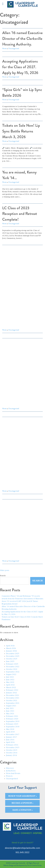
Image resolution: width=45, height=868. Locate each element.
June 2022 (10, 680)
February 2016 (12, 745)
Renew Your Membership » (22, 796)
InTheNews (11, 771)
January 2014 (11, 755)
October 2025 (12, 659)
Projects (9, 776)
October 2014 (12, 753)
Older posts (5, 570)
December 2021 (13, 695)
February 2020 (12, 719)
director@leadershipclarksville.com (23, 848)
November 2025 (13, 656)
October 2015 (12, 750)
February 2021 (12, 716)
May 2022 (10, 682)
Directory (10, 768)
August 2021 (11, 706)
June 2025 (10, 661)
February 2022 (12, 690)
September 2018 (13, 727)
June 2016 (10, 740)
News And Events (13, 774)
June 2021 (10, 711)
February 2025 (12, 664)
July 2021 (10, 708)
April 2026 (10, 646)
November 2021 (13, 698)
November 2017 (13, 735)
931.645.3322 (22, 852)
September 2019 (13, 722)
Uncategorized (12, 779)
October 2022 (12, 669)
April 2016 (10, 742)
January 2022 (11, 693)
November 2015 (13, 748)
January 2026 (11, 651)
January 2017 (11, 737)
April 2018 (10, 732)
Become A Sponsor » (22, 803)
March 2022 (11, 688)
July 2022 (10, 677)
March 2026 (11, 648)
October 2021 (12, 701)
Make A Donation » (22, 810)
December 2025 (13, 654)
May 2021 (10, 714)
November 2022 (13, 667)
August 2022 (11, 675)
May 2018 (10, 729)
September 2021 (13, 703)
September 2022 (13, 672)
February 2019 (12, 724)
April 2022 (10, 685)
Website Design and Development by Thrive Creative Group (22, 865)
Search (3, 576)
